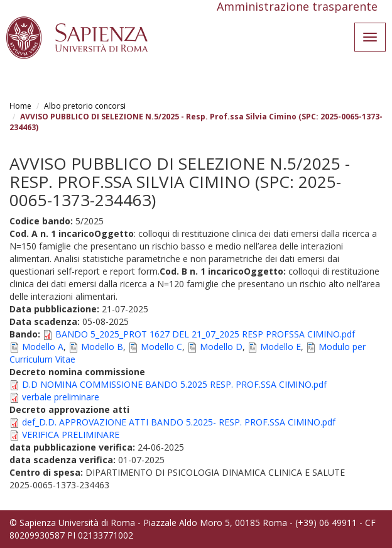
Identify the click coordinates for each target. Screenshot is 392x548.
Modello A (43, 347)
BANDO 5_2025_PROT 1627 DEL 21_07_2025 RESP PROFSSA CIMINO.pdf (205, 334)
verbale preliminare (61, 397)
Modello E (280, 347)
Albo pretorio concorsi (85, 106)
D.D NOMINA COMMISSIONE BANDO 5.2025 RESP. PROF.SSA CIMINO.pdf (174, 384)
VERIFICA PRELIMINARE (71, 435)
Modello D (221, 347)
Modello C (161, 347)
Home (20, 106)
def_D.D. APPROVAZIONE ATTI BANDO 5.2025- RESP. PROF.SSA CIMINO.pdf (179, 422)
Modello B (102, 347)
